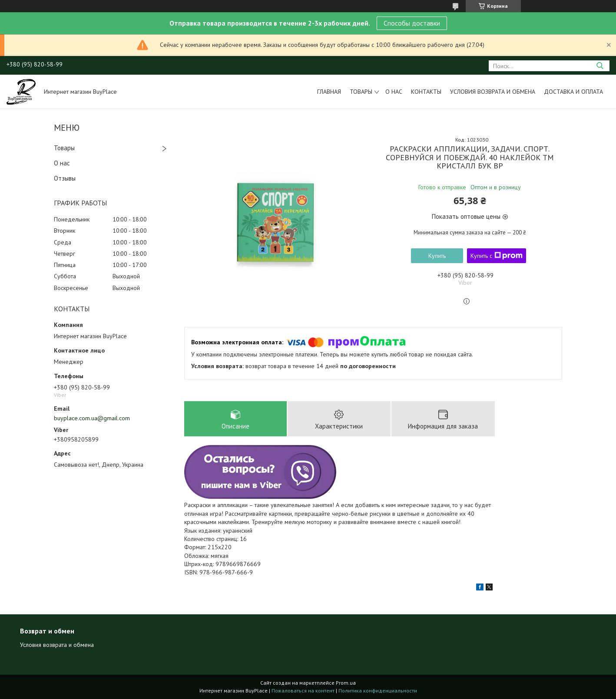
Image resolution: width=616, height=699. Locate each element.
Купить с (497, 256)
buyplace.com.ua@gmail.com (92, 418)
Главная (329, 92)
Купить (437, 256)
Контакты (426, 92)
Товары (361, 92)
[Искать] (600, 66)
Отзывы (65, 178)
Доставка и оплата (573, 92)
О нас (394, 92)
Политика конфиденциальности (378, 691)
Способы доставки (412, 23)
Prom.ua (346, 683)
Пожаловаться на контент (303, 691)
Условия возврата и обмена (493, 92)
